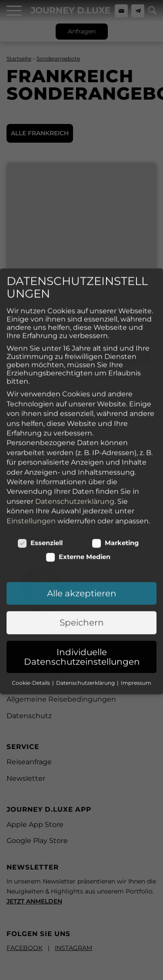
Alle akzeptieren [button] (82, 531)
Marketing (115, 481)
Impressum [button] (136, 620)
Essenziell (40, 481)
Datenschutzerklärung (75, 439)
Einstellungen (31, 458)
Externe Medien (78, 495)
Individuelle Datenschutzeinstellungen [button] (82, 595)
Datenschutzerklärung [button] (86, 620)
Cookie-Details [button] (32, 620)
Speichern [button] (82, 560)
